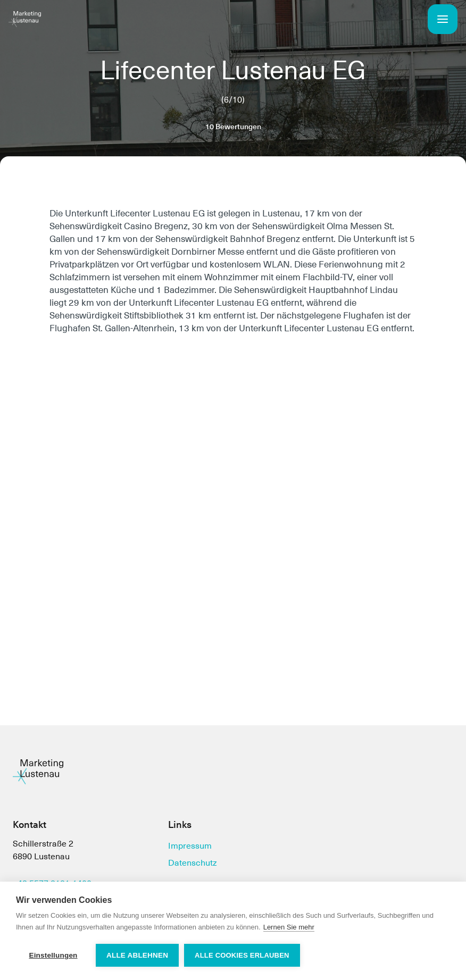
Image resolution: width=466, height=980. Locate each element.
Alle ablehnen (137, 955)
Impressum (190, 846)
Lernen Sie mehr (289, 927)
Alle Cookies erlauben (242, 955)
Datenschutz (193, 863)
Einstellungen (53, 955)
